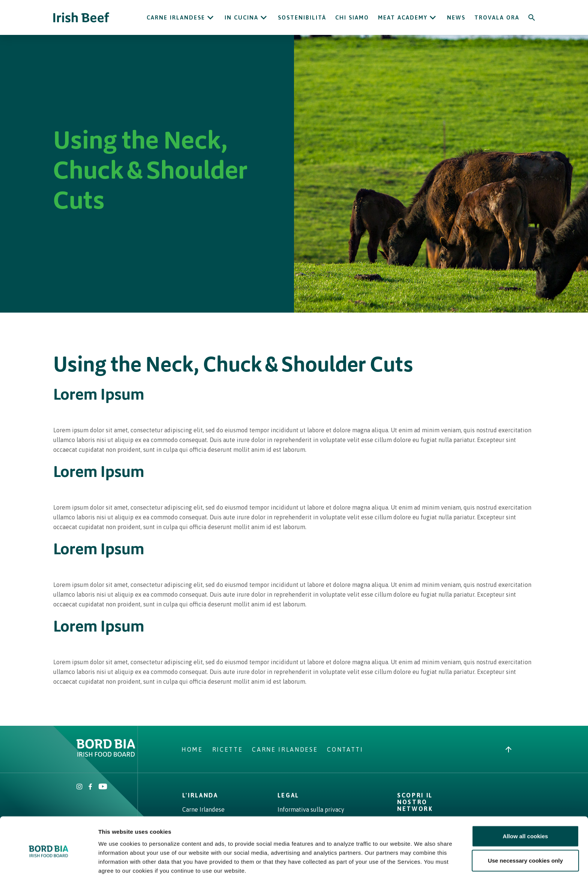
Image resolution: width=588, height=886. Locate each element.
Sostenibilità (302, 17)
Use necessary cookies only (525, 837)
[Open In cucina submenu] (264, 18)
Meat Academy (403, 17)
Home (192, 749)
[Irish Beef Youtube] (103, 787)
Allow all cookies (526, 812)
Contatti (345, 749)
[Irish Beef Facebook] (90, 787)
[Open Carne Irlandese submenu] (210, 18)
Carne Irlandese (176, 17)
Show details (394, 871)
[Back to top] (508, 749)
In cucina (241, 17)
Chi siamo (352, 17)
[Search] (532, 18)
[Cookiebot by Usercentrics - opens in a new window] (49, 871)
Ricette (228, 749)
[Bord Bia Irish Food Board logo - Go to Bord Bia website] (106, 755)
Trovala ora (497, 17)
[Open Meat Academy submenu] (433, 18)
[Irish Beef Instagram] (79, 787)
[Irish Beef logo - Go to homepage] (81, 17)
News (456, 17)
